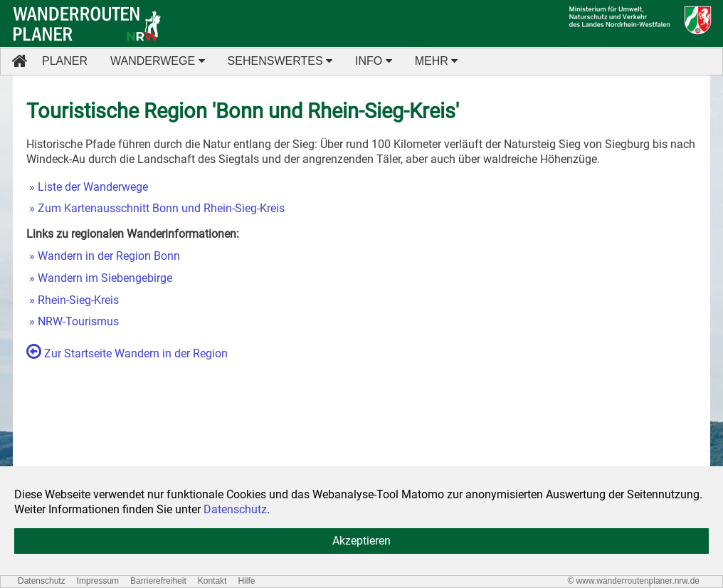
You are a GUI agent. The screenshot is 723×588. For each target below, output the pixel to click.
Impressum (98, 581)
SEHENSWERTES (280, 61)
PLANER (65, 61)
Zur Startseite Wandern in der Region (127, 353)
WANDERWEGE (158, 61)
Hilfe (246, 581)
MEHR (437, 61)
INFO (374, 61)
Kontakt (212, 581)
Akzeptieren (361, 541)
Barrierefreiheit (158, 581)
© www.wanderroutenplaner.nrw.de (633, 581)
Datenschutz (42, 581)
